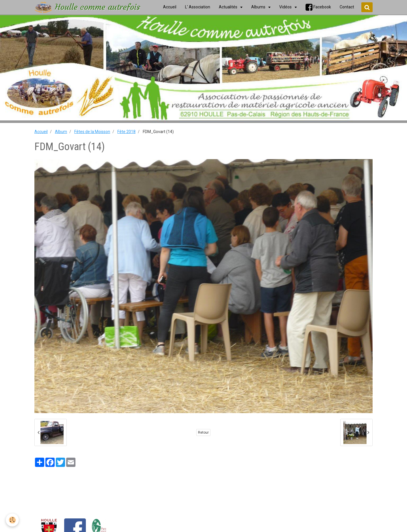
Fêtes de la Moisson (92, 132)
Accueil (41, 132)
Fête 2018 (126, 132)
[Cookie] (12, 520)
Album (61, 132)
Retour (203, 432)
